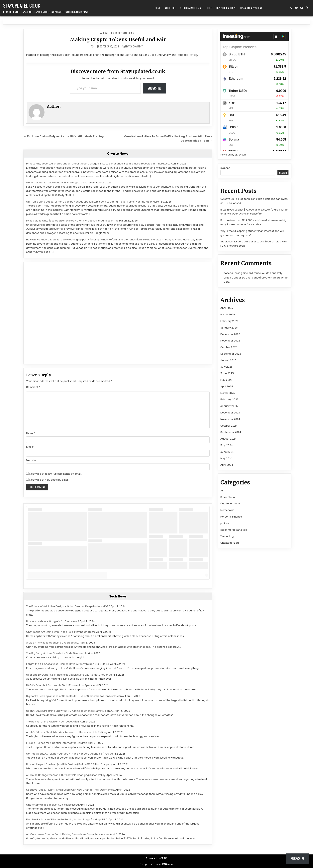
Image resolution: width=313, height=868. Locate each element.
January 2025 (229, 406)
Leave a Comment (134, 46)
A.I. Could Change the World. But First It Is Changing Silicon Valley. (66, 775)
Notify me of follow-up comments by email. (55, 474)
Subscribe (154, 88)
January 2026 (229, 328)
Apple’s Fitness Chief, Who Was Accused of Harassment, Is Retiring (67, 732)
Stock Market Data (190, 8)
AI (222, 491)
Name (31, 433)
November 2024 (230, 419)
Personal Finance (231, 517)
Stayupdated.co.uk (22, 5)
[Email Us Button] (302, 8)
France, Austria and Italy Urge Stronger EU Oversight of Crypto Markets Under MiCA (256, 278)
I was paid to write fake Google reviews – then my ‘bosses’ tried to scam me (72, 221)
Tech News (118, 596)
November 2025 (230, 341)
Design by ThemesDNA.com (157, 864)
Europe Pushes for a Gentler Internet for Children (57, 743)
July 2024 (226, 445)
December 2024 (230, 413)
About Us (170, 8)
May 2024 (226, 458)
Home (157, 8)
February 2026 (229, 321)
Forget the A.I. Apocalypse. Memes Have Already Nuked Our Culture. (68, 664)
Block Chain (228, 497)
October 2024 (229, 426)
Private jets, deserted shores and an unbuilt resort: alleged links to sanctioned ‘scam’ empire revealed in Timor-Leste (98, 164)
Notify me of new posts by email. (49, 480)
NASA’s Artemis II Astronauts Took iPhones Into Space (59, 685)
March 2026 (228, 314)
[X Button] (291, 8)
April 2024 (227, 465)
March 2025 (228, 393)
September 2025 (231, 354)
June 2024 (227, 452)
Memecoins (128, 33)
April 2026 (227, 308)
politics (225, 523)
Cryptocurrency (226, 8)
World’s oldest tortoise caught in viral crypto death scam (61, 183)
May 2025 (226, 380)
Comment (33, 387)
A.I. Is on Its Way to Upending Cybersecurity (53, 643)
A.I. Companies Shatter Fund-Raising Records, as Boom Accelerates (68, 834)
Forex (209, 8)
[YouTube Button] (296, 8)
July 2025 (226, 367)
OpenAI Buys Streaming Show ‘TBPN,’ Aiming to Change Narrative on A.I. (70, 711)
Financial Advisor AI (251, 8)
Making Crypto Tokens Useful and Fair (118, 40)
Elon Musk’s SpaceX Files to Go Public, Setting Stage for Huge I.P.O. (67, 819)
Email (30, 447)
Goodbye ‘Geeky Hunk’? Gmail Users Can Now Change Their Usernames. (70, 790)
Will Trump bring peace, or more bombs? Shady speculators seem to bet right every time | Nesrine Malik (89, 202)
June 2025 (227, 373)
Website (31, 460)
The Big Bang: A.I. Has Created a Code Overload (55, 653)
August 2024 (228, 439)
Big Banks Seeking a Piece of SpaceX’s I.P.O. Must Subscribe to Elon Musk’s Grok (75, 696)
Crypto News (118, 154)
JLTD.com (241, 155)
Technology (227, 536)
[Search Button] (307, 8)
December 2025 (230, 334)
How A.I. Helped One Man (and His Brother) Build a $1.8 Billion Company (69, 764)
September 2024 (231, 432)
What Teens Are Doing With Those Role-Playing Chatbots (61, 632)
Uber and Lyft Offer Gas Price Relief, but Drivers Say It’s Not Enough (67, 675)
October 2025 (229, 347)
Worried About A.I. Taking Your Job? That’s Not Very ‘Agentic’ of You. (68, 754)
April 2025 (227, 386)
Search (225, 168)
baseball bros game (236, 273)
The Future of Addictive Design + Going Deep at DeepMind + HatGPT (68, 606)
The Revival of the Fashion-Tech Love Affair (53, 722)
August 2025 (228, 360)
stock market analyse (234, 530)
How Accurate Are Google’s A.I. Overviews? (53, 621)
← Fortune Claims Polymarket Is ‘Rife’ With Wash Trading (64, 136)
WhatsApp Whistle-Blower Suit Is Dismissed (52, 805)
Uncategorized (230, 543)
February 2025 (229, 399)
